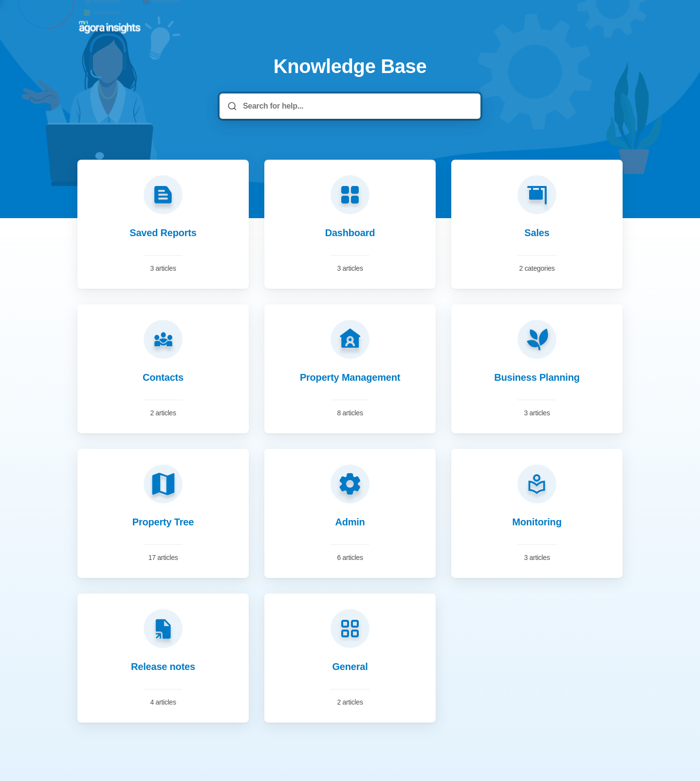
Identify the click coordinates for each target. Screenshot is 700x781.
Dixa (391, 727)
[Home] (110, 27)
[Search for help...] (357, 106)
